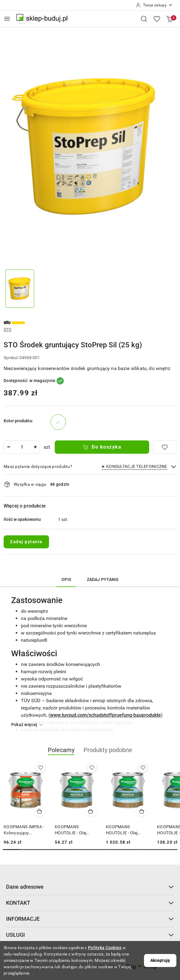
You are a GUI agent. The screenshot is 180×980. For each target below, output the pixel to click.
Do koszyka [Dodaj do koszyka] (102, 447)
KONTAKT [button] (90, 903)
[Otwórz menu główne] (7, 19)
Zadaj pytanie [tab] (103, 579)
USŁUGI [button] (90, 935)
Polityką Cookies (105, 948)
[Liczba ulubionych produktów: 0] (157, 19)
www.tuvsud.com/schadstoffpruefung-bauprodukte (105, 715)
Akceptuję (160, 960)
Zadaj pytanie (26, 542)
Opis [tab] (66, 579)
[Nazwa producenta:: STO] (14, 322)
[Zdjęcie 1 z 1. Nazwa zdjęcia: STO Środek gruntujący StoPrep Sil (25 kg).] (20, 289)
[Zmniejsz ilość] (8, 447)
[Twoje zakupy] (154, 5)
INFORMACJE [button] (90, 919)
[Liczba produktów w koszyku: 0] (169, 19)
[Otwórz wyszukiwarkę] (144, 19)
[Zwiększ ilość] (35, 447)
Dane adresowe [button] (90, 887)
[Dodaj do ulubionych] (165, 447)
